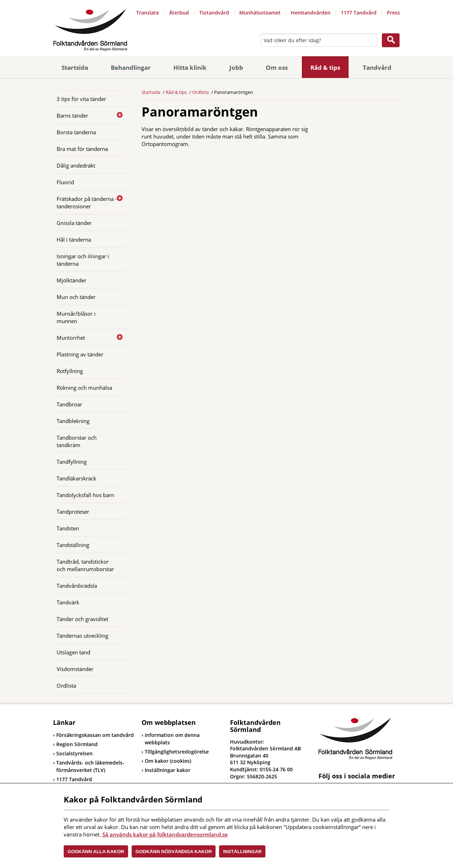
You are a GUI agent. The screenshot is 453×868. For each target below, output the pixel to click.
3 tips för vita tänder (81, 99)
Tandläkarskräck (76, 478)
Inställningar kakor (168, 770)
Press (393, 13)
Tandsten (68, 528)
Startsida (75, 67)
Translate (148, 13)
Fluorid (65, 182)
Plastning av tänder (80, 354)
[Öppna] (117, 115)
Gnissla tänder (74, 223)
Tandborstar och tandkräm (77, 441)
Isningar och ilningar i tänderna (83, 260)
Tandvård (377, 67)
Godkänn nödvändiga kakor (174, 852)
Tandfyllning (72, 462)
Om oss (277, 67)
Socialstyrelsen (73, 753)
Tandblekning (73, 421)
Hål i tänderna (74, 239)
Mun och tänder (76, 297)
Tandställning (73, 545)
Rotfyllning (70, 371)
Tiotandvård (214, 13)
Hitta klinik (190, 67)
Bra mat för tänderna (82, 149)
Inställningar (242, 852)
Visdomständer (75, 669)
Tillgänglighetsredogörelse (177, 752)
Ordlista (66, 686)
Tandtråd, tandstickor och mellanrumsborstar (85, 565)
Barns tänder (72, 115)
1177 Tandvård (359, 13)
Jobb (236, 67)
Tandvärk (68, 602)
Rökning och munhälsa (84, 388)
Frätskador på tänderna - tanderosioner (87, 202)
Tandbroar (69, 404)
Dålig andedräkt (76, 165)
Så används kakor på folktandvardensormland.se (165, 834)
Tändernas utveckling (82, 636)
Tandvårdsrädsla (77, 586)
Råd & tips (325, 67)
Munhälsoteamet (260, 13)
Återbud (179, 13)
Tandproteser (73, 512)
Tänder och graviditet (82, 619)
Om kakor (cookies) (168, 761)
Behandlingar (131, 67)
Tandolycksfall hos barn (85, 495)
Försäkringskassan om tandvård (93, 735)
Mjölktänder (71, 280)
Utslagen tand (73, 652)
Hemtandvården (311, 13)
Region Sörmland (75, 744)
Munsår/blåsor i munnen (76, 317)
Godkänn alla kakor (96, 852)
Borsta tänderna (76, 132)
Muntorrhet (71, 338)
